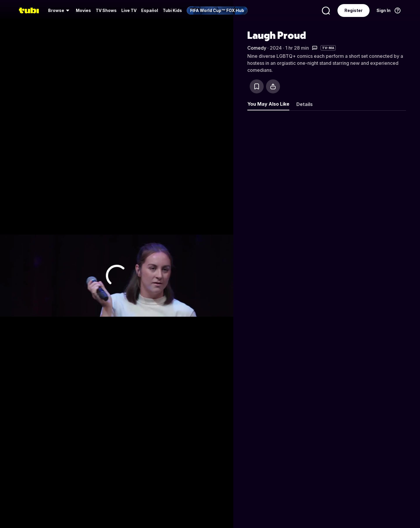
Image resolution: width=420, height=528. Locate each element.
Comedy (257, 48)
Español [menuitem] (150, 10)
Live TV (129, 10)
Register (353, 10)
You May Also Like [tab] (268, 104)
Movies (83, 10)
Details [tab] (304, 104)
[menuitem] (60, 11)
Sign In (384, 10)
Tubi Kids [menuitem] (172, 10)
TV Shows (106, 10)
